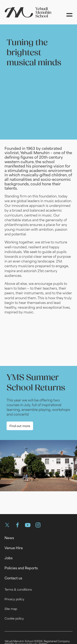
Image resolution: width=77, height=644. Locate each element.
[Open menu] (69, 15)
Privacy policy (14, 599)
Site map (11, 609)
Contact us (13, 578)
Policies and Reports (21, 568)
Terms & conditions (18, 590)
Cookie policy (14, 618)
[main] (38, 266)
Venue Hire (14, 548)
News (9, 538)
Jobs (9, 558)
